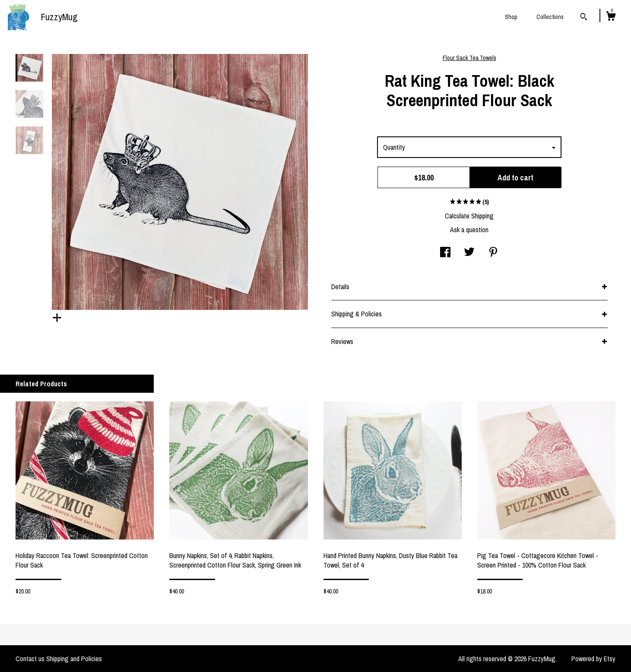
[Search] (584, 18)
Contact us (30, 659)
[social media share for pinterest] (493, 253)
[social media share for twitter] (469, 253)
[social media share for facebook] (445, 253)
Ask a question (469, 230)
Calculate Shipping (469, 216)
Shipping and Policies (74, 659)
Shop (511, 17)
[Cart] (611, 17)
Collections (550, 17)
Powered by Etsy (593, 659)
